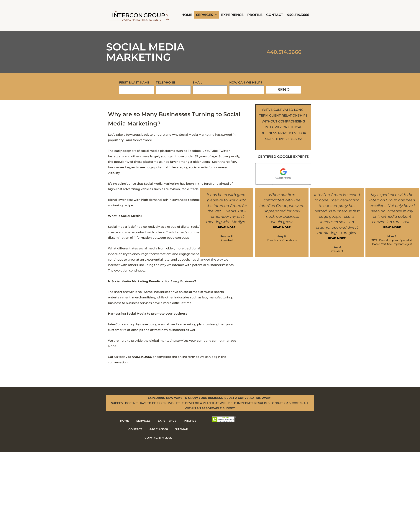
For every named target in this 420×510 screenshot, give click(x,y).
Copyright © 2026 (158, 438)
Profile (255, 15)
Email (197, 82)
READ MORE (227, 227)
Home (187, 15)
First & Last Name (134, 82)
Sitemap (182, 429)
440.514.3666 (298, 15)
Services (207, 15)
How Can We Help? (246, 82)
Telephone (165, 82)
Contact (275, 15)
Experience (232, 15)
